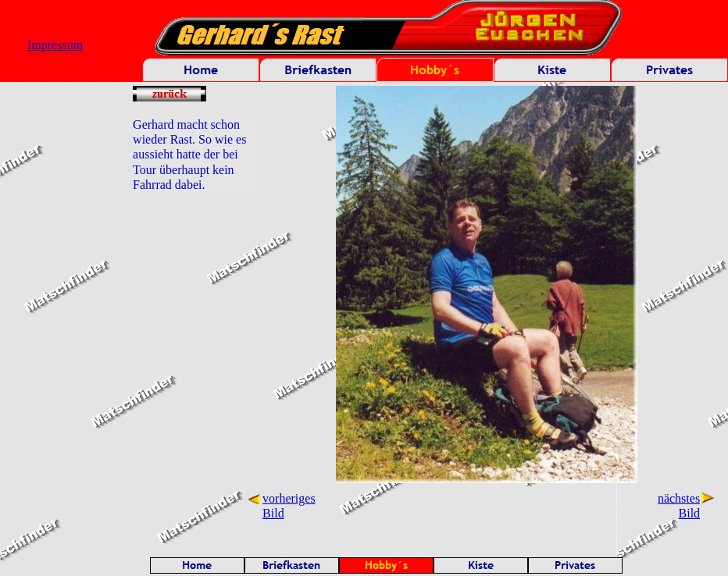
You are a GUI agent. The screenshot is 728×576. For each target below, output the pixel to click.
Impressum (55, 45)
